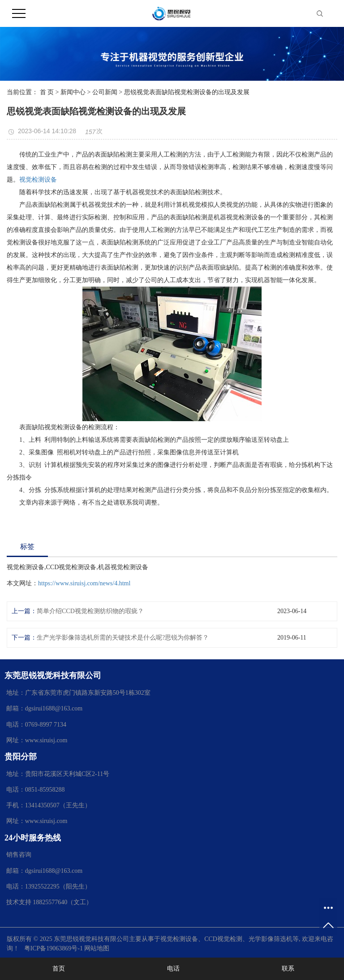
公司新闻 (105, 92)
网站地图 (97, 948)
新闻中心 (73, 92)
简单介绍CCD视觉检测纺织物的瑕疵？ (90, 611)
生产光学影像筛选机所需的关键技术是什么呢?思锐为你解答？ (123, 638)
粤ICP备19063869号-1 (54, 948)
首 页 (47, 92)
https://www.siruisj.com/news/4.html (84, 583)
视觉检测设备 (38, 180)
